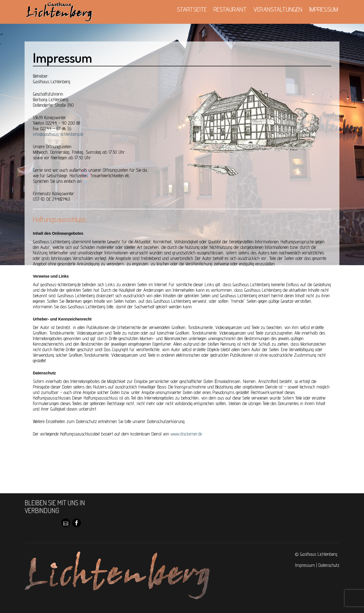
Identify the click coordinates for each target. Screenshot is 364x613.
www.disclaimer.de (186, 434)
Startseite (192, 9)
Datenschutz (329, 565)
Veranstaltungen (278, 9)
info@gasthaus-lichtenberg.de (58, 134)
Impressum (324, 9)
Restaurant (230, 9)
